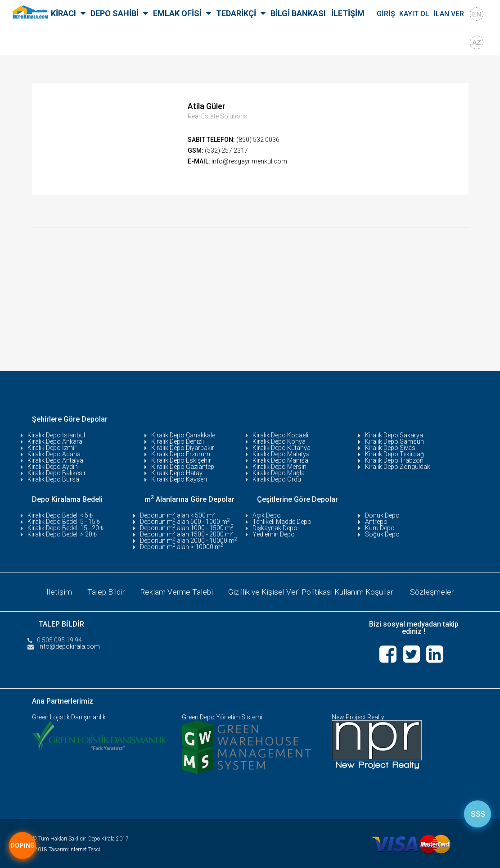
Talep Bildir (104, 591)
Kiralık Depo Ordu (277, 479)
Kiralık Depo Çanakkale (183, 435)
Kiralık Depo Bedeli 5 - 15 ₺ (64, 522)
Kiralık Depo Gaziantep (183, 467)
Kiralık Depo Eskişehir (181, 460)
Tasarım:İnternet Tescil (75, 848)
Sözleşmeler (435, 591)
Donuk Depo (382, 515)
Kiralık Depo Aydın (53, 467)
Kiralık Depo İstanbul (56, 435)
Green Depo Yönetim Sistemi (222, 716)
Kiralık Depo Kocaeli (280, 435)
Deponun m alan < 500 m (178, 515)
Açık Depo (267, 515)
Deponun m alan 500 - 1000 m (185, 522)
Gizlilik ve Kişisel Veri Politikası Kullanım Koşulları (312, 591)
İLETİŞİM (348, 13)
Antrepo (376, 522)
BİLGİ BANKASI (298, 13)
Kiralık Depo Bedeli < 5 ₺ (60, 515)
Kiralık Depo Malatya (281, 454)
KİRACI (63, 13)
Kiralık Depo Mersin (279, 467)
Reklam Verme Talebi (175, 591)
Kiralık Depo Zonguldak (398, 467)
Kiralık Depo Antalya (55, 460)
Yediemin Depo (274, 534)
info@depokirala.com (69, 645)
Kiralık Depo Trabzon (394, 460)
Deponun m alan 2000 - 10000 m (189, 541)
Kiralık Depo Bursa (53, 479)
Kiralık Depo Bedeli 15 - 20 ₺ (65, 528)
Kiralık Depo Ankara (55, 441)
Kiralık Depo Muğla (279, 473)
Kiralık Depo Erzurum (181, 454)
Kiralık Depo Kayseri (179, 479)
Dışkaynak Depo (275, 528)
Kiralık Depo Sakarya (394, 435)
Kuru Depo (380, 528)
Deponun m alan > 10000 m (182, 547)
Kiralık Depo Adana (54, 454)
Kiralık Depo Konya (279, 441)
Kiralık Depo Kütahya (282, 448)
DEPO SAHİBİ (115, 13)
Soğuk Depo (382, 534)
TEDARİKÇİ (236, 13)
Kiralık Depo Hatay (177, 473)
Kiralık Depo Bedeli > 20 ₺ (62, 534)
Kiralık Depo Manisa (280, 460)
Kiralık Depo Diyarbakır (183, 448)
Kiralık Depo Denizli (178, 441)
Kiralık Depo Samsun (394, 441)
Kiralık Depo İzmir (52, 448)
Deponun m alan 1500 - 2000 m (187, 534)
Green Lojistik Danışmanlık (69, 716)
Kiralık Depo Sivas (390, 448)
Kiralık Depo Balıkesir (57, 473)
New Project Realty (358, 716)
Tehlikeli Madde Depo (282, 522)
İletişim (56, 591)
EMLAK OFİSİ (177, 13)
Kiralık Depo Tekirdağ (394, 454)
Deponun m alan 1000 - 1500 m (187, 528)
